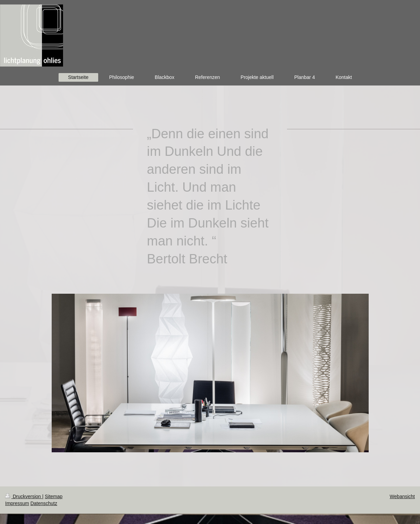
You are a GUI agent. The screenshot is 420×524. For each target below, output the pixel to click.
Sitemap (54, 496)
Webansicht (402, 496)
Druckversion (24, 496)
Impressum (17, 503)
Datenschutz (44, 503)
